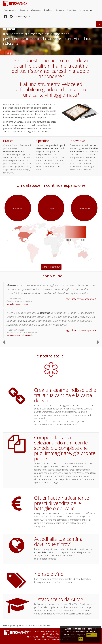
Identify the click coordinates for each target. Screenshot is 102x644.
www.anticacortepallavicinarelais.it (21, 335)
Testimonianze (10, 10)
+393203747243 (52, 637)
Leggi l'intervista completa (80, 299)
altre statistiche (51, 267)
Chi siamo (60, 10)
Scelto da (24, 10)
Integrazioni (36, 10)
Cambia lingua (23, 17)
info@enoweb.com (42, 639)
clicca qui (92, 635)
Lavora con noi (86, 10)
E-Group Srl (58, 631)
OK (81, 639)
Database (48, 10)
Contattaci (72, 10)
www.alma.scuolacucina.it (17, 304)
